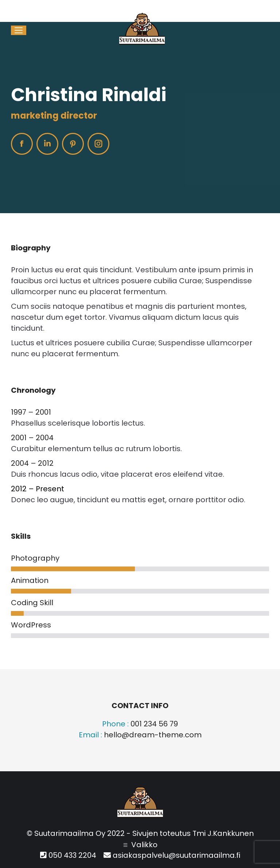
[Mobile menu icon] (19, 30)
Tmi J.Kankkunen (223, 833)
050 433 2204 (145, 4)
